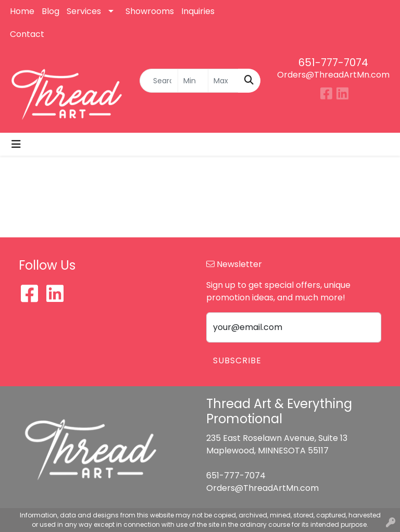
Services (84, 11)
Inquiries (198, 11)
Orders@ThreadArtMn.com (333, 75)
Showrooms (150, 11)
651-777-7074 (333, 62)
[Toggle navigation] (16, 144)
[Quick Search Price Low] (193, 81)
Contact (27, 34)
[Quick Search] (159, 81)
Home (22, 11)
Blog (51, 11)
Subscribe (237, 360)
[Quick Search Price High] (223, 81)
